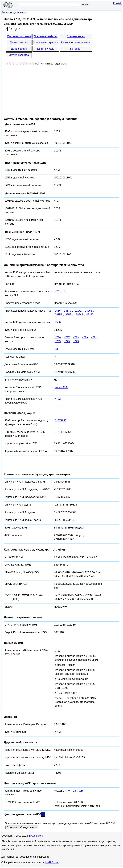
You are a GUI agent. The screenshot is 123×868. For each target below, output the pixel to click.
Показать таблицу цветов (22, 827)
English (117, 3)
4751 (94, 338)
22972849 (61, 421)
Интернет (76, 49)
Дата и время (19, 49)
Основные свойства (46, 36)
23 (56, 349)
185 (81, 791)
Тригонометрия (19, 43)
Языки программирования (76, 43)
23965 (88, 311)
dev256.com (51, 862)
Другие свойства (19, 55)
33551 (69, 315)
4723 (76, 341)
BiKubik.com (36, 836)
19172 (78, 311)
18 (74, 791)
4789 (58, 338)
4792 (58, 399)
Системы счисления (19, 36)
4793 (58, 292)
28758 (59, 315)
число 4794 (62, 387)
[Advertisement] (31, 90)
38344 (80, 315)
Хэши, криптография (46, 43)
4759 (85, 338)
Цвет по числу (46, 49)
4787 (67, 338)
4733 (58, 341)
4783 (76, 338)
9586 (58, 311)
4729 (67, 341)
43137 (90, 315)
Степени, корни (76, 36)
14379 (68, 311)
